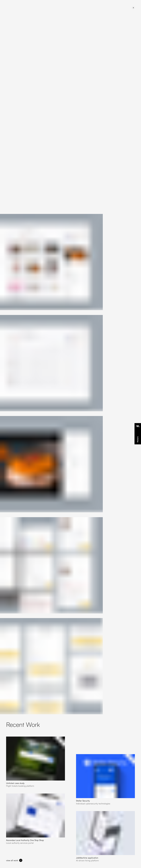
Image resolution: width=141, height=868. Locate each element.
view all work (12, 860)
